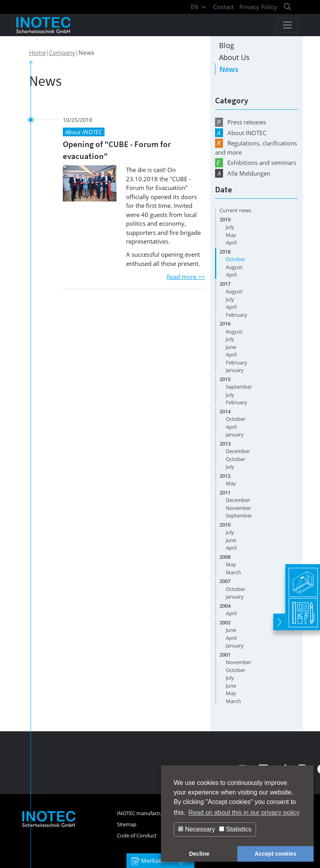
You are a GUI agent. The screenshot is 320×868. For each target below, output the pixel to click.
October (236, 259)
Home (37, 52)
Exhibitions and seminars (256, 163)
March (233, 572)
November (239, 508)
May (231, 235)
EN (199, 7)
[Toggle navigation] (287, 25)
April (231, 242)
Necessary (197, 829)
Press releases (240, 122)
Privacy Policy (258, 7)
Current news (235, 210)
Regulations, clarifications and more (256, 147)
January (235, 370)
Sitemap (127, 824)
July (230, 227)
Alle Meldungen (243, 173)
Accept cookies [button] (275, 854)
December (238, 451)
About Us (234, 57)
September (239, 387)
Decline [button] (199, 854)
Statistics (235, 829)
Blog (227, 45)
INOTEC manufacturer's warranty (156, 813)
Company (62, 52)
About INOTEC (241, 133)
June (231, 347)
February (237, 315)
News (229, 69)
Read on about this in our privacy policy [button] (244, 813)
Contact (223, 7)
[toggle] (278, 619)
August (234, 267)
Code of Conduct (137, 835)
